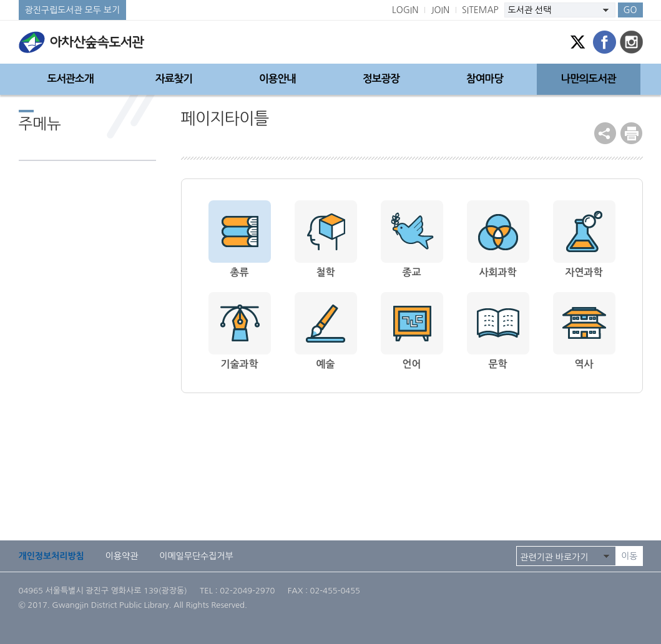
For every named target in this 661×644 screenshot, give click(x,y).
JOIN (440, 10)
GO (630, 10)
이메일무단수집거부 (196, 556)
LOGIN (405, 10)
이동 (629, 556)
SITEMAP (480, 10)
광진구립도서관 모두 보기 (73, 10)
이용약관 (122, 556)
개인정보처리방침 (51, 556)
